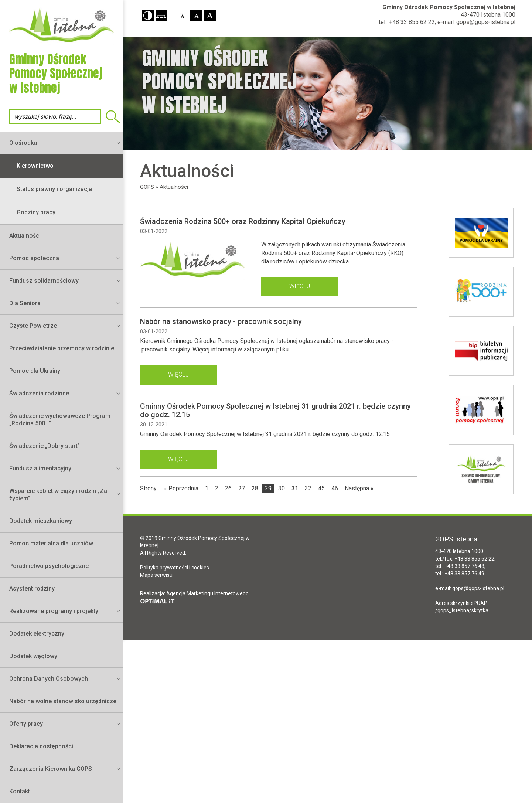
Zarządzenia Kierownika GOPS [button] (51, 769)
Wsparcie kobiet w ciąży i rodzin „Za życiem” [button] (58, 495)
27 (242, 488)
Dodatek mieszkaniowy (41, 521)
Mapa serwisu (156, 575)
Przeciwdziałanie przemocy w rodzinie (62, 348)
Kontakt (20, 791)
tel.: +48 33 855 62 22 (407, 22)
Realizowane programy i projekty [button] (54, 611)
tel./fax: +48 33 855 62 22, (465, 559)
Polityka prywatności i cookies (175, 568)
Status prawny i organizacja (54, 189)
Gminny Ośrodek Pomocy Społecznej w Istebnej (449, 7)
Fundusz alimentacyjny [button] (40, 468)
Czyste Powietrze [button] (33, 326)
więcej (300, 286)
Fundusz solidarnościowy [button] (44, 281)
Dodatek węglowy (33, 656)
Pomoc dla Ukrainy (35, 371)
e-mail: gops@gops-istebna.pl (476, 22)
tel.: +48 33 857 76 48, (460, 566)
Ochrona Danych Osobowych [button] (49, 679)
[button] (148, 16)
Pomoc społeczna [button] (34, 258)
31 (295, 488)
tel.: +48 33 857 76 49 (460, 574)
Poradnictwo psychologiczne (49, 566)
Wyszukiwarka (113, 117)
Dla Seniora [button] (25, 303)
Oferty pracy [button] (26, 724)
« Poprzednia (181, 488)
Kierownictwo (35, 166)
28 (255, 488)
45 (321, 488)
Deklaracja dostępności (41, 746)
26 (228, 488)
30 (282, 488)
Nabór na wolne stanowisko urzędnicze (63, 701)
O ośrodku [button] (23, 143)
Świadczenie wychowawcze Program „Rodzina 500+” (60, 420)
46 (335, 488)
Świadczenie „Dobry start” (45, 446)
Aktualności (25, 236)
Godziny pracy (36, 212)
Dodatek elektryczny (37, 634)
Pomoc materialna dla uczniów (51, 543)
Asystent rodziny (32, 588)
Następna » (359, 488)
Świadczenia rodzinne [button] (39, 393)
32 (308, 488)
